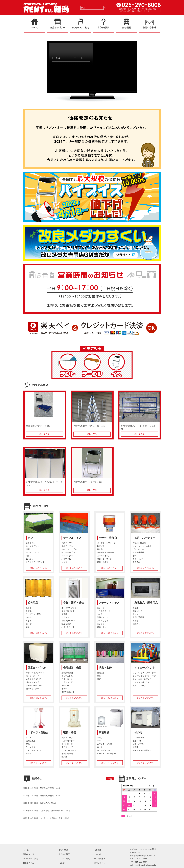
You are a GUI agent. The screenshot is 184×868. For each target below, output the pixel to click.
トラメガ (65, 617)
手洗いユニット (68, 692)
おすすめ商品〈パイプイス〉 (88, 482)
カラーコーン (67, 679)
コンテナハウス (139, 738)
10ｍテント (31, 559)
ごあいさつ (99, 844)
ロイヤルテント (32, 546)
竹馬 (28, 744)
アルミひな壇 (103, 621)
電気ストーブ (67, 747)
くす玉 (29, 621)
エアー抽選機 (138, 553)
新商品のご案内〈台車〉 (39, 426)
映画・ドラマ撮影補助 (142, 750)
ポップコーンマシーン (106, 543)
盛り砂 (29, 624)
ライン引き (31, 747)
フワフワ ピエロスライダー (144, 673)
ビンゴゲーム (138, 549)
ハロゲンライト (68, 627)
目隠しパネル (138, 744)
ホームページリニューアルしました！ (56, 818)
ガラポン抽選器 (139, 543)
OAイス (100, 741)
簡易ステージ (103, 617)
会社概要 (98, 839)
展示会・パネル (37, 668)
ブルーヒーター (68, 741)
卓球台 (29, 754)
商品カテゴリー (30, 844)
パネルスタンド (32, 682)
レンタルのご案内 (30, 848)
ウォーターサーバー (105, 553)
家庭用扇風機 (67, 754)
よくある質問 (64, 844)
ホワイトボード (32, 676)
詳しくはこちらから (39, 568)
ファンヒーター (68, 744)
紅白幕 (29, 608)
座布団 (135, 747)
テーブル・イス (72, 538)
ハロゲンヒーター (69, 750)
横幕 (28, 549)
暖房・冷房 (70, 732)
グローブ (30, 738)
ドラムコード (67, 682)
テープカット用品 (33, 614)
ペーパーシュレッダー (106, 754)
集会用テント (31, 543)
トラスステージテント (35, 562)
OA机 (99, 738)
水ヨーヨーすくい (105, 559)
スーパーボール (104, 556)
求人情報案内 (100, 848)
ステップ (101, 624)
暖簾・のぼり (103, 562)
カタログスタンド (33, 679)
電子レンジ (137, 611)
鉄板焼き (101, 546)
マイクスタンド (68, 611)
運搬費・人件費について (50, 796)
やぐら (100, 614)
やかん (135, 614)
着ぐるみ (136, 562)
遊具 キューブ (139, 686)
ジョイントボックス (141, 682)
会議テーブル (67, 543)
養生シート (66, 686)
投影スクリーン (68, 621)
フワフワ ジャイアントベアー (145, 676)
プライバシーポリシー (43, 863)
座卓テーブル (67, 546)
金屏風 (29, 611)
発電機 (64, 614)
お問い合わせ (100, 852)
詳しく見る (45, 434)
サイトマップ (28, 863)
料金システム (29, 852)
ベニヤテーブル (68, 553)
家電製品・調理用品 (146, 603)
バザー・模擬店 (108, 538)
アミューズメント (145, 668)
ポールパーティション (35, 686)
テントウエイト (32, 553)
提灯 (99, 679)
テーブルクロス (68, 556)
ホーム (26, 839)
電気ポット (137, 624)
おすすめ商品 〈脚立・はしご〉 (90, 426)
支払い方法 (63, 839)
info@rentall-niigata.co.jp (145, 855)
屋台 (99, 676)
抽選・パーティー (145, 538)
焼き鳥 (100, 549)
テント (31, 538)
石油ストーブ (67, 738)
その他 (138, 732)
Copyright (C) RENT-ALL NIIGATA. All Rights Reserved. (142, 863)
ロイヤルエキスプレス (142, 679)
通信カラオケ (138, 559)
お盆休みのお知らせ (48, 803)
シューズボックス (105, 750)
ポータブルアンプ (69, 608)
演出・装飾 (105, 668)
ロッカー (101, 747)
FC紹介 (62, 852)
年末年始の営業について (50, 788)
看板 (28, 627)
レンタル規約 (64, 848)
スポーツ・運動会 (38, 732)
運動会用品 (31, 741)
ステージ (101, 608)
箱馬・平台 (102, 627)
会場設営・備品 (72, 668)
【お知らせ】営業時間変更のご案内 (55, 811)
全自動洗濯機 (138, 617)
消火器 (64, 757)
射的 (135, 556)
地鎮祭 (29, 617)
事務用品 (104, 732)
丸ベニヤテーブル (69, 549)
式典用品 (33, 603)
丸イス (64, 562)
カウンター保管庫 (105, 744)
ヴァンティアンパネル (35, 673)
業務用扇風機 (67, 673)
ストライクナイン (33, 750)
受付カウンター (32, 689)
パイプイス (66, 559)
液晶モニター (67, 624)
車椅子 (64, 689)
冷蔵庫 (135, 608)
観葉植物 (101, 673)
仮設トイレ (137, 741)
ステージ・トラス (109, 603)
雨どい (29, 556)
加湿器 (135, 621)
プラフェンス (67, 676)
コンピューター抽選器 (142, 546)
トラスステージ (104, 611)
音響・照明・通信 (74, 603)
